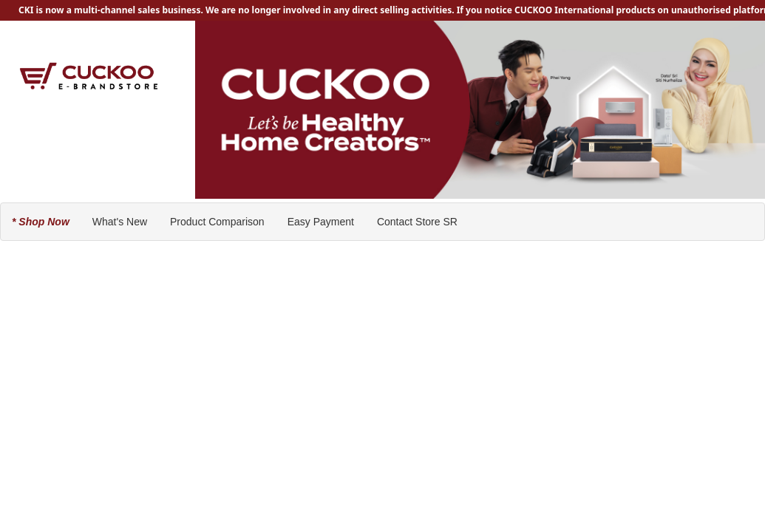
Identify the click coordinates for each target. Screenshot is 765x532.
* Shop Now (41, 222)
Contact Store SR (417, 222)
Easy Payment (321, 222)
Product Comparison (217, 222)
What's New (120, 222)
